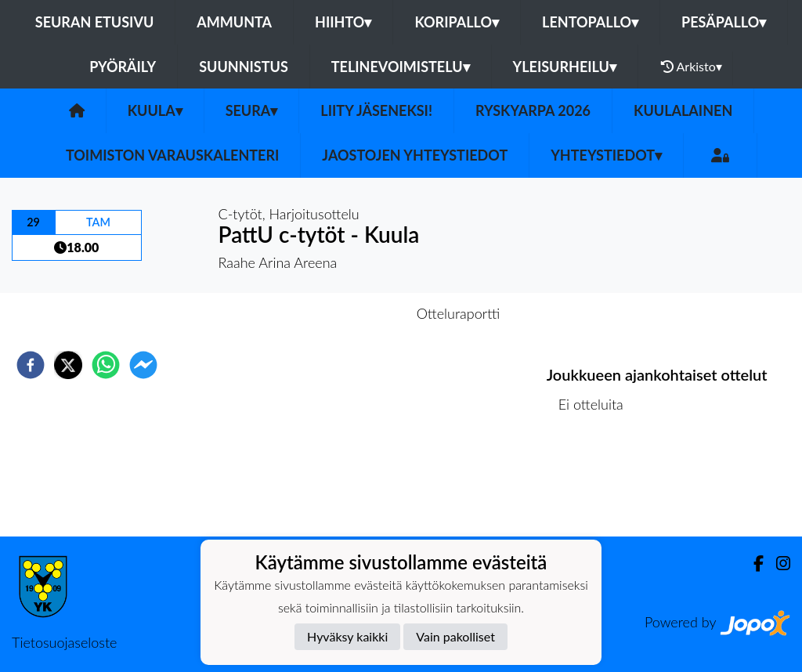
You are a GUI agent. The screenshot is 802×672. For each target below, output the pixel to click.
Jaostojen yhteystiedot (415, 155)
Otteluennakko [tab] (347, 313)
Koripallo (457, 22)
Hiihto (343, 22)
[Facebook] (752, 564)
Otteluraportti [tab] (459, 313)
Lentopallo (590, 22)
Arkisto (692, 67)
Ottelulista (597, 484)
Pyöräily (123, 67)
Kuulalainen (683, 110)
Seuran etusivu (95, 22)
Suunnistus (244, 67)
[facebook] (31, 365)
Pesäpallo (724, 22)
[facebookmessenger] (143, 365)
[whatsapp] (106, 365)
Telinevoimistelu (401, 67)
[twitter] (68, 365)
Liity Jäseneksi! (376, 110)
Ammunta (234, 22)
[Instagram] (777, 564)
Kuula (155, 110)
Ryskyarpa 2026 (533, 110)
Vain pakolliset (455, 636)
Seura (252, 110)
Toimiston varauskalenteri (172, 155)
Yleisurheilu (565, 67)
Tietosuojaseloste (64, 642)
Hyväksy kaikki (347, 636)
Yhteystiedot (606, 155)
